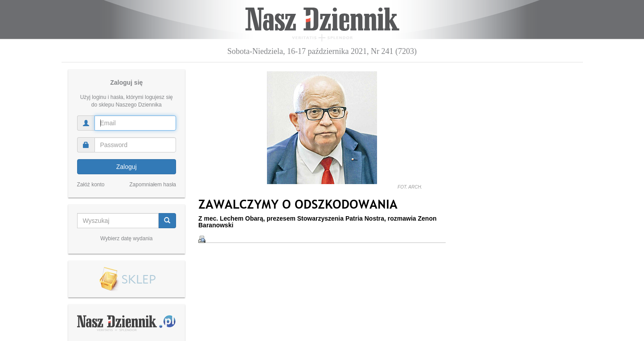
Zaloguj (127, 167)
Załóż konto (91, 185)
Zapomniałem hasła (153, 185)
